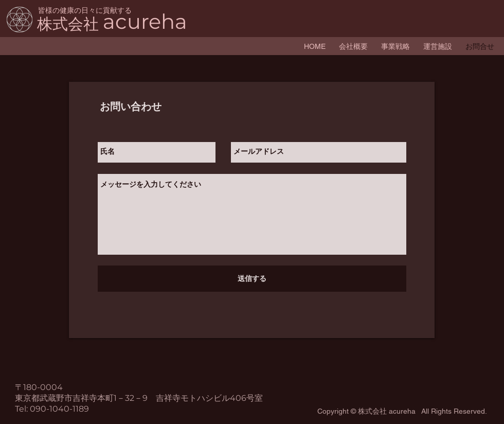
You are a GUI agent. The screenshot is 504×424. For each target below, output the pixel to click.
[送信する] (252, 279)
